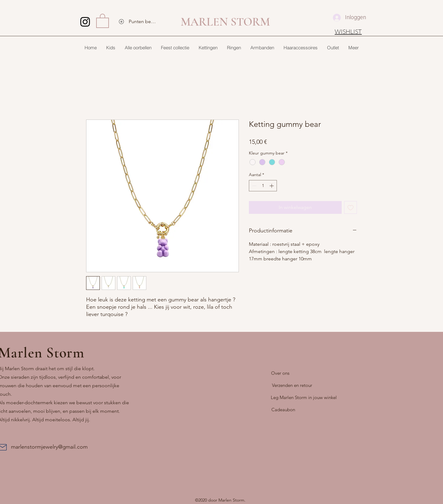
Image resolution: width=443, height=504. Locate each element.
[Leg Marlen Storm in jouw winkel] (304, 398)
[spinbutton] (263, 186)
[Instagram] (85, 22)
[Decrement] (254, 186)
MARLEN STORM (225, 22)
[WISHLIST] (348, 31)
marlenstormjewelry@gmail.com (49, 447)
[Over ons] (280, 373)
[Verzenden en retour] (292, 385)
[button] (103, 20)
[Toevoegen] (351, 207)
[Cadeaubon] (283, 410)
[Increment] (272, 186)
